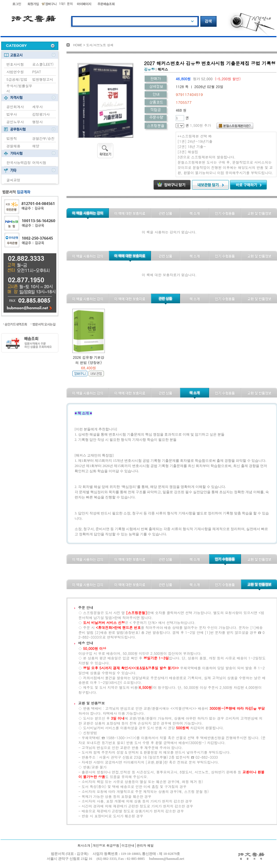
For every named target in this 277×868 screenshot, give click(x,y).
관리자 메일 (145, 845)
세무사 (37, 107)
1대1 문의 (66, 4)
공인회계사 (15, 107)
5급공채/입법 (17, 79)
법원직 (12, 138)
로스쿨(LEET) (43, 64)
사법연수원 (15, 72)
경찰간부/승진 (43, 138)
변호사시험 (15, 64)
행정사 (37, 122)
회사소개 (84, 845)
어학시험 (39, 162)
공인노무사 (15, 122)
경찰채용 (13, 146)
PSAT (37, 72)
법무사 (12, 114)
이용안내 (128, 845)
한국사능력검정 (19, 162)
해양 (36, 146)
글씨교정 (13, 180)
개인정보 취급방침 (106, 845)
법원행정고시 (43, 79)
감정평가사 (41, 114)
